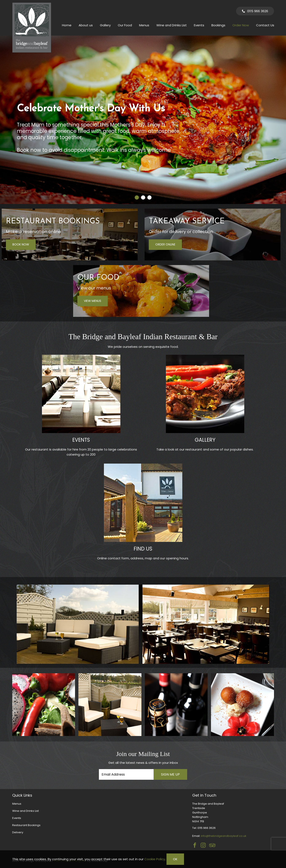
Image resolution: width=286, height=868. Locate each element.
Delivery (18, 832)
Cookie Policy (155, 859)
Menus (144, 25)
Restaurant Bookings (26, 825)
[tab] (137, 197)
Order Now (241, 25)
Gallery (105, 25)
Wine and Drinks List (172, 25)
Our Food (125, 25)
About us (86, 25)
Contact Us (265, 25)
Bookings (218, 25)
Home (67, 25)
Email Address (4, 747)
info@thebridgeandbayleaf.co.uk (224, 836)
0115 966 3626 (258, 11)
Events (199, 25)
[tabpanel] (143, 120)
